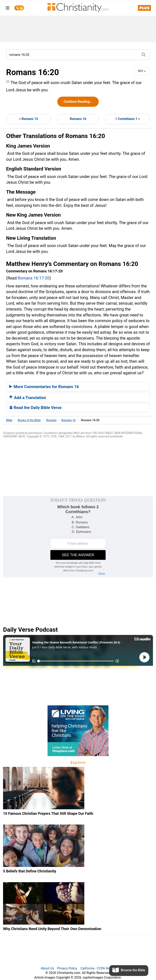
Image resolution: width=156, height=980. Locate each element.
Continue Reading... (78, 102)
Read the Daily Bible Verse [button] (35, 408)
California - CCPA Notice (98, 968)
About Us (47, 968)
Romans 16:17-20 (34, 278)
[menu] (8, 9)
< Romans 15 (29, 119)
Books (29, 420)
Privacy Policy (67, 968)
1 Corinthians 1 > (127, 119)
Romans (51, 420)
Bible (9, 420)
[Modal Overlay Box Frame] (78, 537)
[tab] (78, 387)
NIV (142, 71)
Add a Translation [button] (28, 398)
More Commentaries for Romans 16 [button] (44, 387)
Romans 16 (78, 119)
